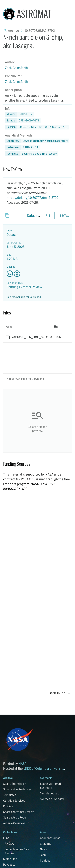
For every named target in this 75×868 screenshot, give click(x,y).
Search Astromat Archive (19, 812)
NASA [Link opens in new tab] (23, 764)
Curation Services (14, 801)
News (43, 849)
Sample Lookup (50, 793)
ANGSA (9, 844)
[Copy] (7, 216)
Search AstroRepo (15, 817)
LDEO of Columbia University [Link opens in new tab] (44, 768)
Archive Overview (14, 823)
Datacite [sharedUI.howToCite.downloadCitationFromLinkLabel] (33, 215)
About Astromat (50, 838)
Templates (10, 795)
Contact (45, 860)
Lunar (7, 838)
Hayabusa (9, 864)
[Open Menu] (67, 14)
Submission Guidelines (17, 789)
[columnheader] (27, 327)
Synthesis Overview (52, 799)
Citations (46, 844)
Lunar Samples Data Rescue (17, 851)
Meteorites (10, 859)
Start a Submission (15, 784)
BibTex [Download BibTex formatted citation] (64, 216)
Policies (8, 806)
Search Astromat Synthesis (50, 786)
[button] (23, 121)
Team (43, 855)
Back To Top (59, 693)
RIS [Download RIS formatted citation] (48, 216)
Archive (13, 30)
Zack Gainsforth (16, 68)
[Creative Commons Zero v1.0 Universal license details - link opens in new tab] (37, 274)
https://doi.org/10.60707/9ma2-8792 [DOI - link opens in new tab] (32, 198)
